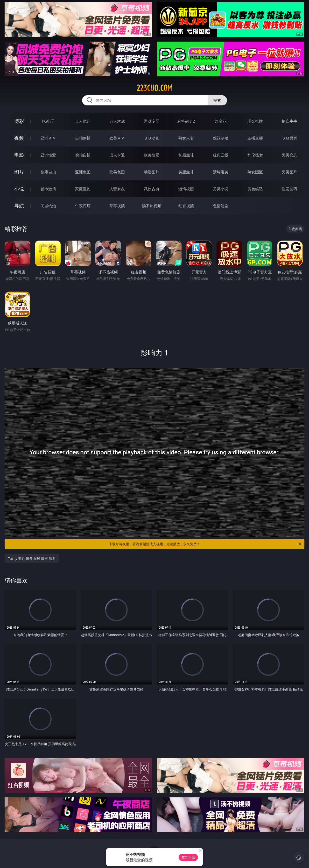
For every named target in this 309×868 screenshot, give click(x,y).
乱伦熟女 (255, 155)
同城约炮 (48, 206)
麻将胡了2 (186, 121)
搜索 (217, 100)
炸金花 (221, 121)
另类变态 (289, 155)
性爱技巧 (289, 189)
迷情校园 (186, 189)
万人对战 (117, 121)
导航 (19, 206)
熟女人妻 (186, 138)
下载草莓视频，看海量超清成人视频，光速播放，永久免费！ (205, 544)
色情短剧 (221, 206)
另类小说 (221, 189)
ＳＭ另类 (289, 138)
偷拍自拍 (83, 155)
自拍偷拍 (83, 138)
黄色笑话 (255, 189)
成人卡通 (117, 155)
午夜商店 (83, 206)
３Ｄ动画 (152, 138)
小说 (19, 189)
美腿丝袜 (186, 172)
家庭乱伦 (83, 189)
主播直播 (255, 138)
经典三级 (221, 155)
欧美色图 (117, 172)
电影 (19, 155)
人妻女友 (117, 189)
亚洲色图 (83, 172)
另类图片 (289, 172)
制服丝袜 (186, 155)
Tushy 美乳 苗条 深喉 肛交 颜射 (32, 558)
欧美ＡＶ (117, 138)
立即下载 (188, 857)
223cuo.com (154, 88)
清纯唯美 (221, 172)
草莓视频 (117, 206)
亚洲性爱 (48, 155)
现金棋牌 (255, 121)
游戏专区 (152, 121)
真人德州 (83, 121)
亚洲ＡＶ (48, 138)
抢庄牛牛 (289, 121)
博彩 (19, 121)
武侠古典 (152, 189)
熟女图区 (255, 172)
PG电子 (48, 121)
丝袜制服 (221, 138)
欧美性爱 (152, 155)
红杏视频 (186, 206)
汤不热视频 (152, 206)
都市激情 (48, 189)
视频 (19, 138)
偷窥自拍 (48, 172)
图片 (19, 172)
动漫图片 (152, 172)
